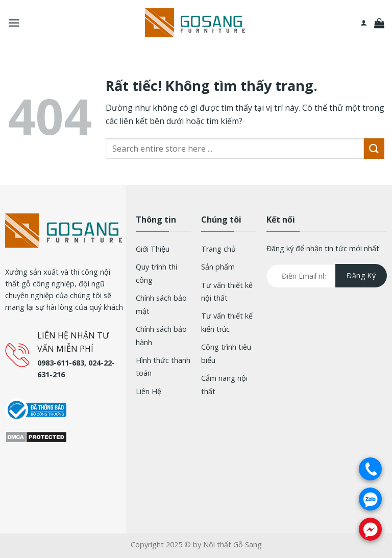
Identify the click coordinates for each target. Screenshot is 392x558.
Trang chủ (218, 249)
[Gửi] (374, 148)
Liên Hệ (149, 391)
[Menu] (14, 23)
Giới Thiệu (153, 249)
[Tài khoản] (364, 23)
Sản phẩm (218, 267)
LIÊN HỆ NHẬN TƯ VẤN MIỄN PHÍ (73, 342)
